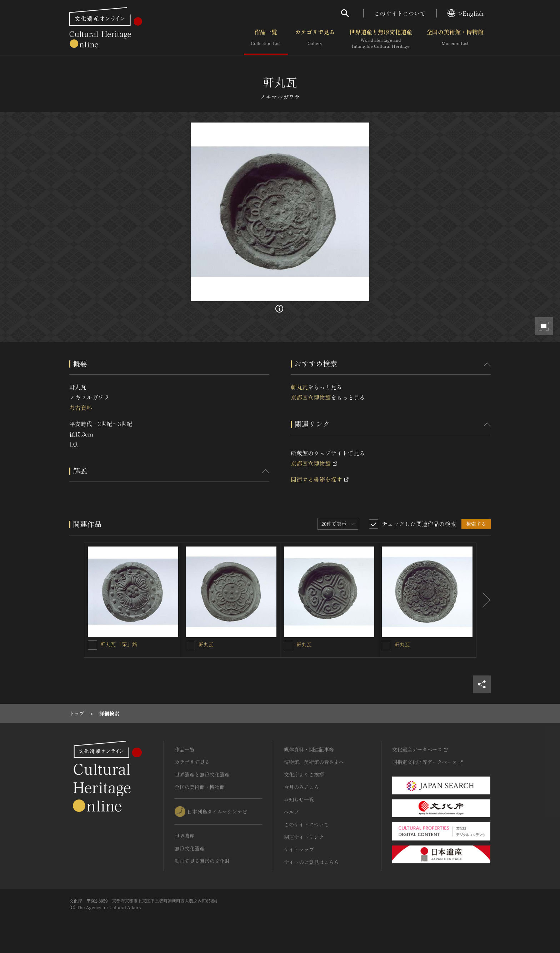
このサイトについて (400, 13)
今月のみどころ (301, 787)
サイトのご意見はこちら (311, 862)
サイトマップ (299, 849)
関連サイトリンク (304, 837)
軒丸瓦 (299, 387)
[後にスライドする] (484, 600)
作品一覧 (266, 39)
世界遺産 (185, 836)
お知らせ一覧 (299, 799)
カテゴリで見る (315, 39)
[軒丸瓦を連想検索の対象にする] (190, 645)
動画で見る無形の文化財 (202, 861)
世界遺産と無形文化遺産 (381, 39)
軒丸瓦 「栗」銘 (119, 644)
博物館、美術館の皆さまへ (314, 762)
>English (466, 13)
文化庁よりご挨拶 (304, 774)
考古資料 (81, 408)
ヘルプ (291, 812)
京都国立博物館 (311, 397)
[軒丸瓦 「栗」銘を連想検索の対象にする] (92, 645)
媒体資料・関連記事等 (309, 749)
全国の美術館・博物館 (455, 39)
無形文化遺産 (190, 848)
